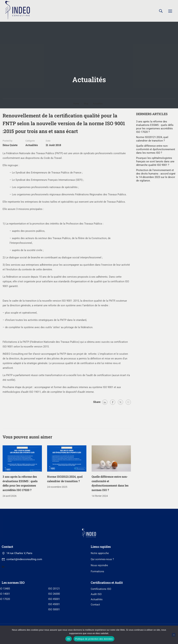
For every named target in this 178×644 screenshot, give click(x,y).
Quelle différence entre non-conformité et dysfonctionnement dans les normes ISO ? (156, 150)
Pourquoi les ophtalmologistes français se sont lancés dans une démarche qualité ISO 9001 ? (155, 163)
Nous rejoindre (99, 589)
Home (76, 105)
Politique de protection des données (94, 639)
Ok (69, 639)
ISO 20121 (54, 612)
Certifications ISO (101, 613)
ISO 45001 (54, 623)
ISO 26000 (54, 618)
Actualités (98, 105)
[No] (174, 635)
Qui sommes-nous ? (102, 583)
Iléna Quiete (10, 146)
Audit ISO (96, 618)
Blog (86, 105)
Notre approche (100, 577)
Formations (97, 595)
